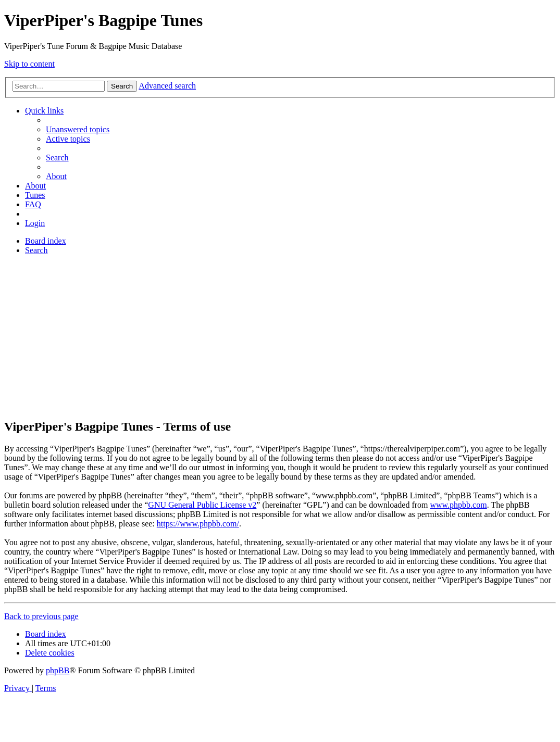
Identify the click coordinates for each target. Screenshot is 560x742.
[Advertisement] (280, 336)
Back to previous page (41, 616)
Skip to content (29, 64)
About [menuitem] (56, 176)
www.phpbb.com (458, 505)
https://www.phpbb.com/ (198, 524)
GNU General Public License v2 (202, 505)
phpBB (58, 670)
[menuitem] (78, 129)
